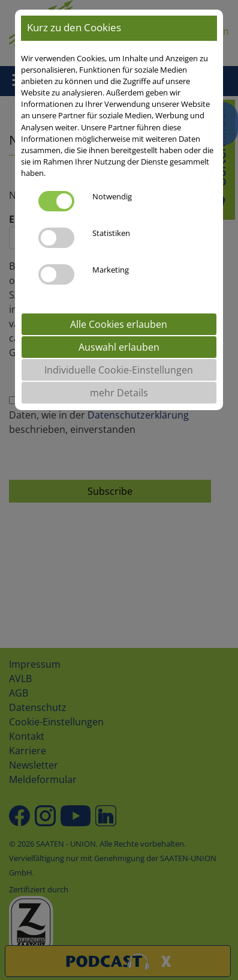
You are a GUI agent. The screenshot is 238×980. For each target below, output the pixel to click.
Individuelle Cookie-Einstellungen (119, 370)
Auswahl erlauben (119, 347)
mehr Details (119, 393)
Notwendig (112, 196)
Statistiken (111, 233)
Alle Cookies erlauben (119, 324)
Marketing (111, 270)
